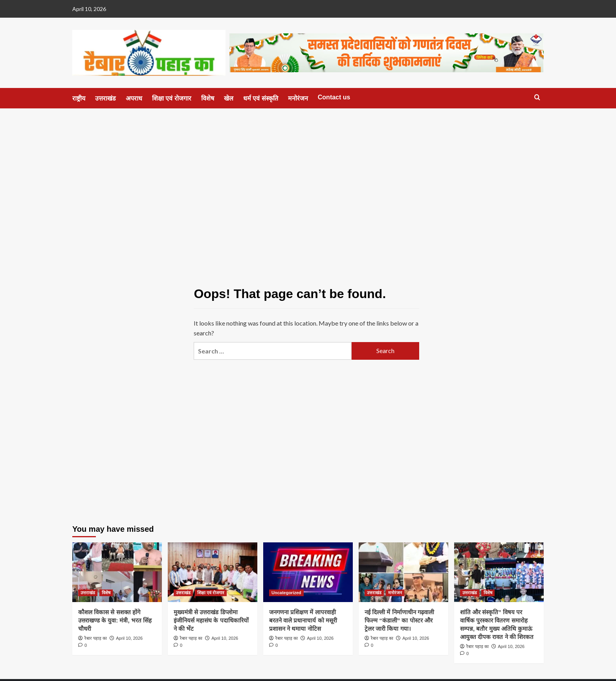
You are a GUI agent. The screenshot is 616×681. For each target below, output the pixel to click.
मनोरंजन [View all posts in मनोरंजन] (395, 593)
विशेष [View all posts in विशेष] (106, 593)
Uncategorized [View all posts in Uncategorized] (286, 593)
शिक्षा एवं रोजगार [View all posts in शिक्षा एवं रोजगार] (211, 593)
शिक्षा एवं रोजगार (172, 98)
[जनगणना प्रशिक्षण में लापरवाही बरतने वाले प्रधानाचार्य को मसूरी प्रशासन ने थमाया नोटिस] (308, 572)
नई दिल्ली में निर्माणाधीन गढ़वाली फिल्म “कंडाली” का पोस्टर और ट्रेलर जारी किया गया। (399, 620)
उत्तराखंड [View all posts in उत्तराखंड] (88, 593)
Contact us (334, 97)
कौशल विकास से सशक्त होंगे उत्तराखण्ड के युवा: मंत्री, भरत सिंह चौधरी (115, 620)
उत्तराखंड (105, 98)
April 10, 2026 (129, 638)
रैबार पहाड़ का (96, 638)
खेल (229, 98)
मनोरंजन (298, 98)
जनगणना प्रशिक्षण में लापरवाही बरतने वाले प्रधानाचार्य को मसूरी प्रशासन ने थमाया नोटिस (303, 620)
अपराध (134, 98)
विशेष (208, 98)
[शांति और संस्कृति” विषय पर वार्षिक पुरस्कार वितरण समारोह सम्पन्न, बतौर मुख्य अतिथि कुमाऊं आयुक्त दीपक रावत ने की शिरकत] (499, 572)
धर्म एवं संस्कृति (261, 98)
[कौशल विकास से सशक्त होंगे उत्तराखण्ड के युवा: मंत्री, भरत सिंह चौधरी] (117, 572)
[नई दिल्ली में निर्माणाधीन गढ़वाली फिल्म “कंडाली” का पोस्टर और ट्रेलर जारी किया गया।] (403, 572)
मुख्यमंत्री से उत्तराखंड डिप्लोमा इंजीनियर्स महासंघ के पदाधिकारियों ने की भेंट (211, 620)
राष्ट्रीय (79, 98)
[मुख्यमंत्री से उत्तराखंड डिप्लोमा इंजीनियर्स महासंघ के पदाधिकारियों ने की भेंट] (213, 572)
